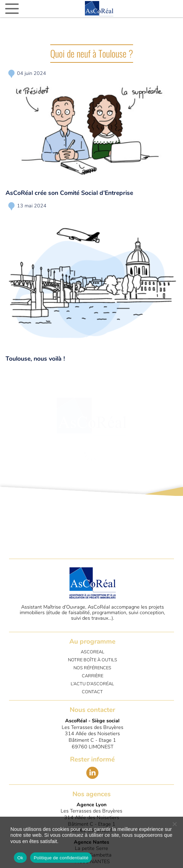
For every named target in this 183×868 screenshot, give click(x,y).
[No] (174, 824)
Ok (20, 858)
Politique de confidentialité (61, 858)
